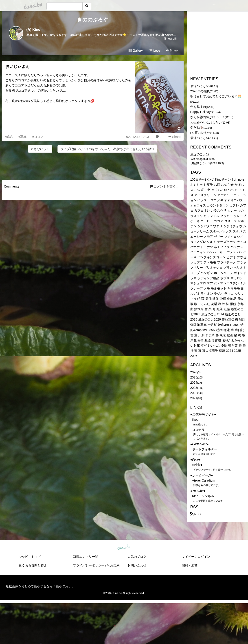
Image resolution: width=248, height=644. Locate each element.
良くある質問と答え (33, 565)
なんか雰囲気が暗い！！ (208, 117)
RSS (196, 514)
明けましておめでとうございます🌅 (216, 96)
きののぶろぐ (93, 20)
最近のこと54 (200, 138)
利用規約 (113, 565)
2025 (194, 377)
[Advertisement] (93, 166)
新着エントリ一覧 (86, 557)
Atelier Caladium (204, 480)
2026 (194, 372)
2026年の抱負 (200, 91)
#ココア (38, 137)
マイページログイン (196, 557)
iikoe (195, 420)
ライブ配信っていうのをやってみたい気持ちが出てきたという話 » (107, 149)
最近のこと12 (200, 154)
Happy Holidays (201, 112)
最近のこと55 (200, 86)
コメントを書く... (164, 186)
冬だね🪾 (197, 128)
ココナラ (198, 430)
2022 (194, 393)
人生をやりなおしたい (206, 122)
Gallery (136, 51)
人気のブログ (137, 557)
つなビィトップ (30, 557)
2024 (194, 383)
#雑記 (9, 137)
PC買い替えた (200, 133)
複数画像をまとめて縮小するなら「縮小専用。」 (40, 586)
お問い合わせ (137, 565)
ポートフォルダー (205, 449)
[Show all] (170, 39)
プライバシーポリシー (89, 565)
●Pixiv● (197, 465)
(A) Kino (33, 30)
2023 (194, 388)
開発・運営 (190, 565)
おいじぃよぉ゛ (20, 66)
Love (155, 51)
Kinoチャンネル (203, 496)
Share (172, 50)
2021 (194, 398)
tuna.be (124, 548)
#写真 (22, 137)
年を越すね (198, 107)
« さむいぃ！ (40, 149)
